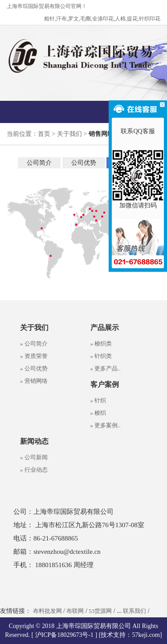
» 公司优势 (34, 368)
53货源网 (100, 611)
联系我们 (134, 611)
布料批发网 (47, 611)
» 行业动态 (34, 470)
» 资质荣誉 (34, 356)
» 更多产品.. (106, 368)
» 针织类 (101, 356)
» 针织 (98, 400)
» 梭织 (98, 413)
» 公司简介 (34, 344)
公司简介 (39, 163)
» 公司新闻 (34, 457)
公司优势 (84, 163)
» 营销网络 (34, 381)
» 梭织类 (101, 344)
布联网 (75, 611)
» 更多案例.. (106, 425)
